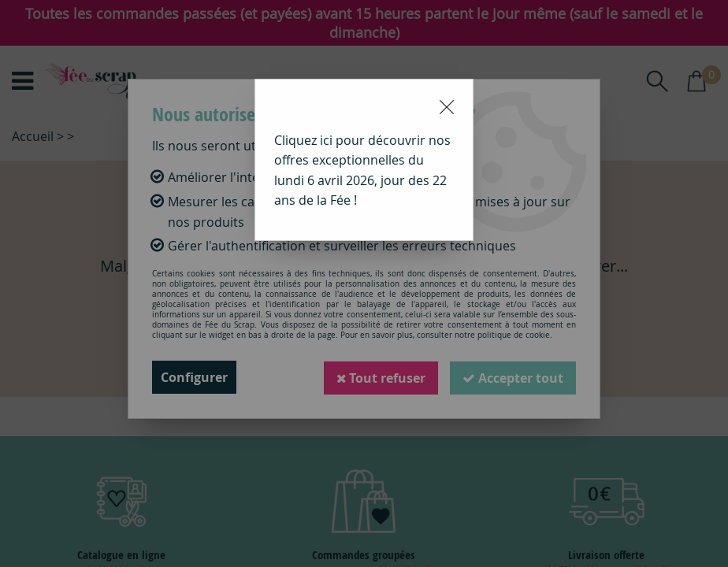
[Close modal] (447, 107)
